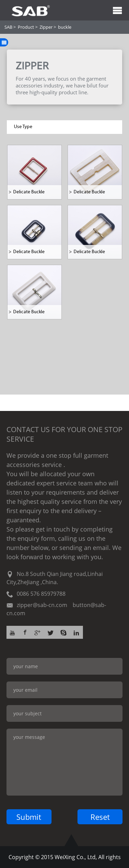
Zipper (46, 27)
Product (26, 27)
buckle (65, 27)
